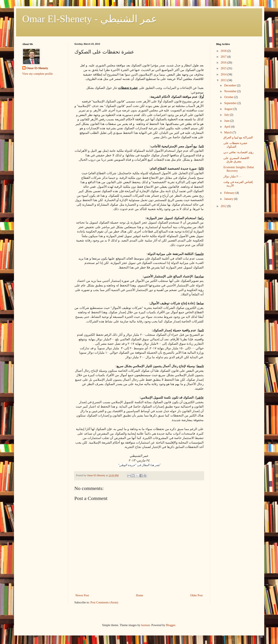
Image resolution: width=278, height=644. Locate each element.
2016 (224, 63)
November (231, 91)
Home (140, 595)
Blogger (171, 625)
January (229, 199)
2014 (224, 74)
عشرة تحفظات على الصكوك (235, 145)
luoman (146, 625)
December (231, 85)
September (231, 103)
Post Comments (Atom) (104, 602)
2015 (224, 68)
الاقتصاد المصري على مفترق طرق (236, 160)
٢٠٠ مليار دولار (232, 176)
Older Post (196, 595)
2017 (224, 57)
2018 (224, 51)
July (227, 115)
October (229, 97)
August (229, 109)
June (227, 121)
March (228, 132)
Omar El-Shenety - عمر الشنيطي (90, 19)
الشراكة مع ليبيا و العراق (238, 137)
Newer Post (82, 595)
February (230, 193)
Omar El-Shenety (37, 68)
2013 (224, 80)
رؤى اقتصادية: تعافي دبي (238, 152)
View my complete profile (38, 74)
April (228, 127)
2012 (224, 206)
